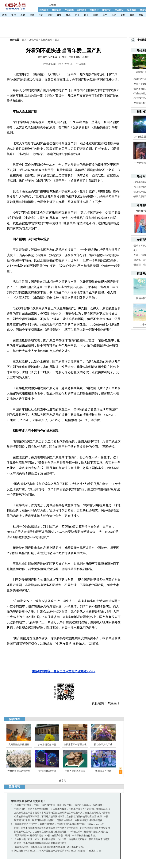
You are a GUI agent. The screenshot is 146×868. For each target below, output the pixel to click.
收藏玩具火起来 (103, 771)
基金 (23, 15)
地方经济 (119, 10)
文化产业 (34, 40)
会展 (132, 15)
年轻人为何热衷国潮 (75, 771)
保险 (50, 15)
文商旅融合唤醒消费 (19, 744)
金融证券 (56, 10)
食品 (68, 15)
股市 (5, 15)
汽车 (77, 15)
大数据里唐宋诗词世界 (19, 771)
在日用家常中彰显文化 (75, 744)
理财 (41, 15)
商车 (86, 15)
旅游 (141, 15)
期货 (32, 15)
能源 (96, 15)
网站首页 (44, 10)
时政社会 (94, 10)
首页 (24, 40)
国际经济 (82, 10)
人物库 (52, 5)
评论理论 (107, 10)
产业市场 (69, 10)
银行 (14, 15)
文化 (123, 15)
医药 (114, 15)
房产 (105, 15)
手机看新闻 (50, 64)
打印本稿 (81, 64)
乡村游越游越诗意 (47, 744)
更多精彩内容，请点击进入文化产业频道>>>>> (64, 671)
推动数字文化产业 (103, 744)
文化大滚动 (46, 40)
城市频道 (132, 10)
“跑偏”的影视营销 (47, 771)
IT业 (59, 15)
